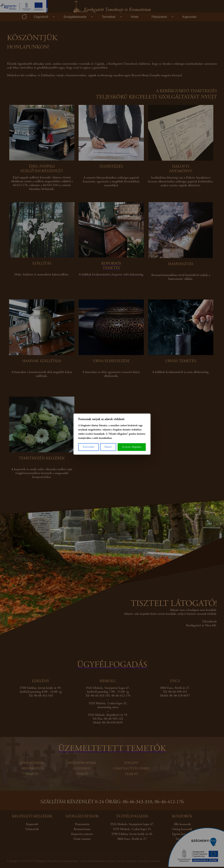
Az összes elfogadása (132, 447)
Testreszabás (88, 447)
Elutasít (108, 447)
